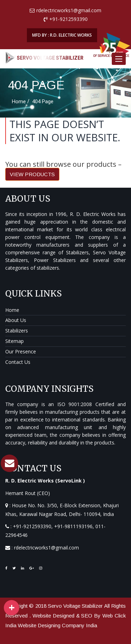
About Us (16, 320)
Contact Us (18, 362)
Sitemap (14, 341)
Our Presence (21, 351)
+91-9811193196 (73, 526)
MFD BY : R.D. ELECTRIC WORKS (62, 35)
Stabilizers (17, 331)
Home (12, 310)
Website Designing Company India (57, 625)
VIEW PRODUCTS (32, 174)
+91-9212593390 (32, 526)
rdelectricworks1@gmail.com (46, 548)
